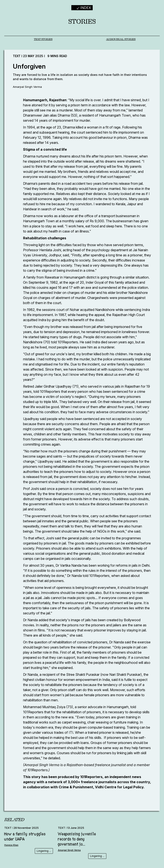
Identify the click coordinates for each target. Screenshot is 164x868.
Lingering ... (44, 852)
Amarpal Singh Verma (28, 87)
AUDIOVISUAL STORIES (121, 40)
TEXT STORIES (43, 40)
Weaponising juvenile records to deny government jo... (77, 840)
